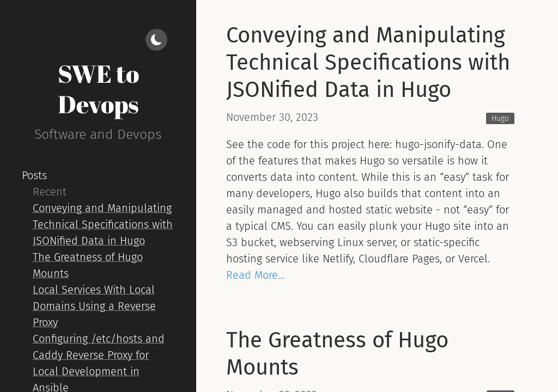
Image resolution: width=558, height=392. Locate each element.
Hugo (500, 118)
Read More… (256, 275)
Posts (34, 175)
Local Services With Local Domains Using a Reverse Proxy (94, 306)
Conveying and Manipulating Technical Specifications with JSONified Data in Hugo (103, 224)
